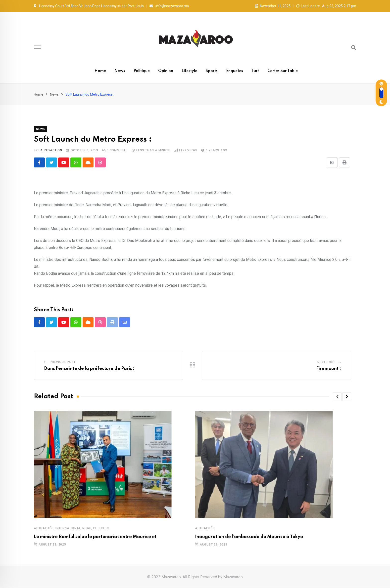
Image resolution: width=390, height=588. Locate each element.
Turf (255, 71)
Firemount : (329, 369)
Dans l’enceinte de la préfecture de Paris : (89, 369)
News (120, 71)
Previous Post (63, 362)
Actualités (44, 528)
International (68, 528)
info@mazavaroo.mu (172, 6)
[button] (337, 397)
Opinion (166, 71)
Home (100, 71)
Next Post (326, 362)
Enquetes (235, 71)
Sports (212, 71)
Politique (142, 71)
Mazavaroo (233, 577)
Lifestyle (189, 71)
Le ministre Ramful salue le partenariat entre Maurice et (95, 537)
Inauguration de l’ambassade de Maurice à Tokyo (249, 537)
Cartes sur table (283, 71)
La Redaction (50, 150)
